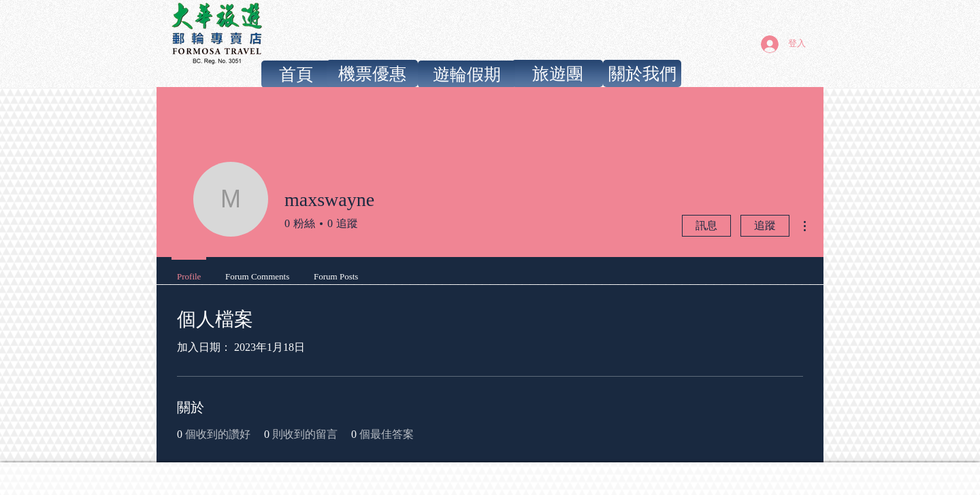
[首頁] (296, 74)
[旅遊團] (557, 73)
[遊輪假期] (467, 74)
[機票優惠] (372, 73)
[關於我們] (642, 73)
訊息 (706, 225)
